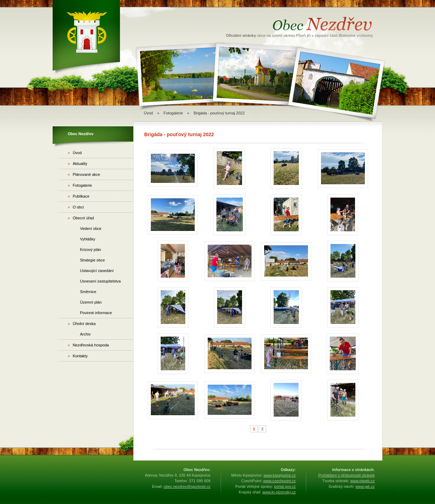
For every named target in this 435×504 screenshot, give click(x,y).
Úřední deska (82, 324)
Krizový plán (91, 250)
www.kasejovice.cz (280, 475)
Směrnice (88, 292)
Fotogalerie (173, 113)
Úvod (148, 113)
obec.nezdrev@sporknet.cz (187, 486)
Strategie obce (92, 260)
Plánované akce (84, 174)
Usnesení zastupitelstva (100, 281)
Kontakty (78, 356)
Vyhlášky (88, 239)
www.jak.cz (365, 486)
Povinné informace (96, 313)
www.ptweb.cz (362, 481)
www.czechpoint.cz (279, 481)
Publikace (79, 196)
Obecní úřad (81, 218)
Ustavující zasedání (97, 271)
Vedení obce (91, 228)
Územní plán (91, 302)
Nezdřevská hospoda (88, 345)
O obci (76, 207)
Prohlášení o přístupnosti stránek (346, 475)
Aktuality (78, 164)
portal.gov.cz (285, 486)
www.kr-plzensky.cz (279, 492)
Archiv (85, 334)
